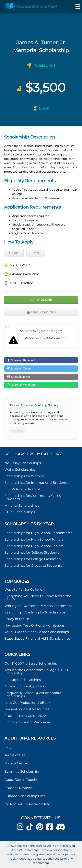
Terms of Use (15, 755)
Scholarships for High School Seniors (34, 546)
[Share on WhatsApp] (41, 385)
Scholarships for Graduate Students (33, 566)
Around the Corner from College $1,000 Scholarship (36, 672)
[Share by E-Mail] (41, 377)
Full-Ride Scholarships (22, 489)
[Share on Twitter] (41, 369)
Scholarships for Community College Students (34, 497)
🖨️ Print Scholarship (41, 312)
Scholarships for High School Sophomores (38, 533)
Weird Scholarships (20, 470)
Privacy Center (16, 763)
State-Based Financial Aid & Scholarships (37, 638)
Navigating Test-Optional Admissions (35, 625)
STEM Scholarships (20, 512)
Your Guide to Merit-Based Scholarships (37, 632)
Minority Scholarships (22, 505)
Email (36, 253)
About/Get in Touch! (21, 780)
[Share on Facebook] (41, 360)
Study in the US (17, 619)
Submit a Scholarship (22, 771)
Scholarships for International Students (36, 483)
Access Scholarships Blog (25, 686)
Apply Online (41, 300)
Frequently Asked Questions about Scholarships (33, 694)
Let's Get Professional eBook (27, 703)
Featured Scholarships (23, 680)
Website (18, 430)
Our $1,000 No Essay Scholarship (31, 663)
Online (14, 253)
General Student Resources (27, 709)
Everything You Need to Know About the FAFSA (38, 598)
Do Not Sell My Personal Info (27, 804)
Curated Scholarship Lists (25, 796)
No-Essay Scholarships (23, 463)
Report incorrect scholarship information (7, 327)
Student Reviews (19, 788)
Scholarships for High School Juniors (34, 539)
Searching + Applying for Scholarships (35, 612)
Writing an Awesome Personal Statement (38, 606)
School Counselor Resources (28, 722)
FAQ (8, 747)
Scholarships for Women (24, 476)
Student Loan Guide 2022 (25, 716)
